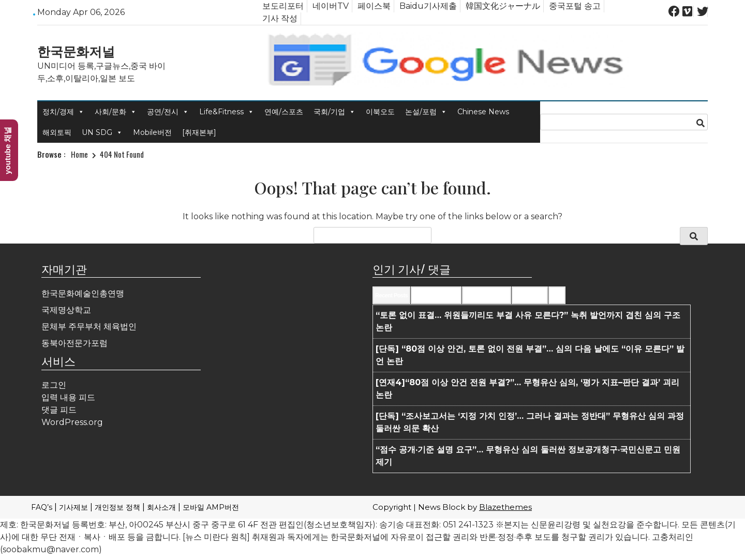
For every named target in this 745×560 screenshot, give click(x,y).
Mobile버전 (152, 132)
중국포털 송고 (575, 6)
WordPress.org (72, 422)
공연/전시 (168, 112)
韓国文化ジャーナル (503, 6)
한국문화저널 (76, 50)
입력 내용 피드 (68, 397)
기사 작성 (280, 18)
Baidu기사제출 (428, 6)
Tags (557, 295)
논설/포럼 (426, 112)
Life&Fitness (227, 112)
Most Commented (487, 295)
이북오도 (380, 112)
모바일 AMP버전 (211, 507)
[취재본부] (199, 132)
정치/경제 (63, 112)
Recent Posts (391, 295)
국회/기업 (334, 112)
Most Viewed (530, 295)
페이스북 (374, 6)
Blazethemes (505, 507)
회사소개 (161, 507)
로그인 (54, 385)
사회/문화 (116, 112)
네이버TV (331, 6)
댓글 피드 (59, 410)
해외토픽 (57, 132)
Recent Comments (436, 295)
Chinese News (483, 112)
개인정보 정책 (117, 507)
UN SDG (102, 132)
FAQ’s (42, 507)
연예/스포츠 (284, 112)
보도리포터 (283, 6)
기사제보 (73, 507)
